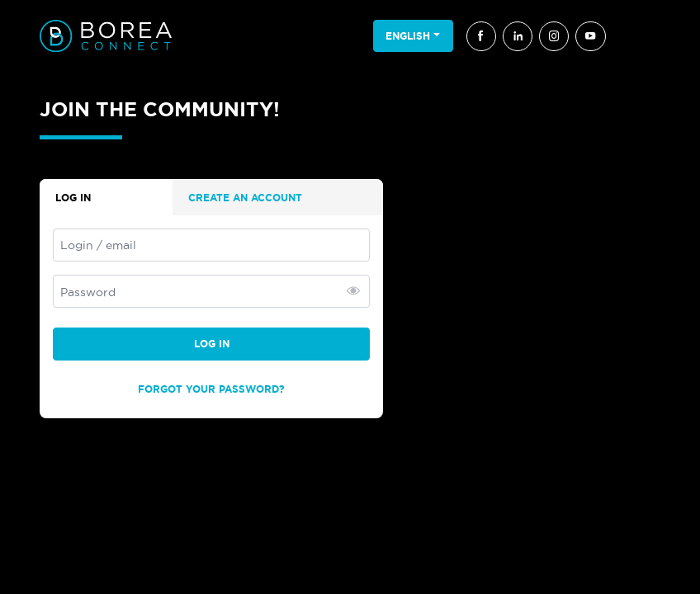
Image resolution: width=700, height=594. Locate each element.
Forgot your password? (211, 389)
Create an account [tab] (245, 198)
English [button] (408, 36)
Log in (212, 344)
